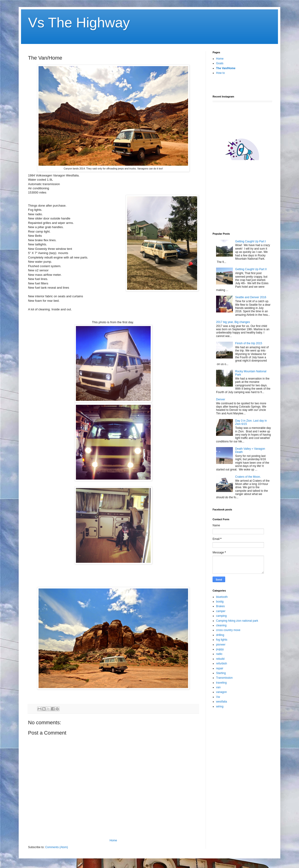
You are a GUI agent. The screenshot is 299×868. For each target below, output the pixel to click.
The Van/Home (226, 68)
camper (221, 611)
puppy (220, 649)
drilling (220, 635)
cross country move (228, 630)
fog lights (222, 640)
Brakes (220, 606)
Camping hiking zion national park (237, 621)
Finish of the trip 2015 (249, 343)
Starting (221, 673)
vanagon (221, 692)
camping (221, 616)
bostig (220, 602)
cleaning (221, 625)
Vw (218, 697)
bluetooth (222, 597)
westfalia (222, 702)
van (218, 687)
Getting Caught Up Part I (251, 241)
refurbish (222, 664)
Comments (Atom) (56, 847)
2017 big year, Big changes (233, 322)
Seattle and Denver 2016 (251, 297)
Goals (220, 63)
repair (220, 668)
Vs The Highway (79, 23)
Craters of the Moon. (248, 477)
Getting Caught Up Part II (251, 269)
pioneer (221, 645)
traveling (221, 683)
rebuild (220, 659)
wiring (220, 707)
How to (220, 73)
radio (219, 654)
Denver (221, 399)
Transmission (224, 678)
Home (113, 840)
